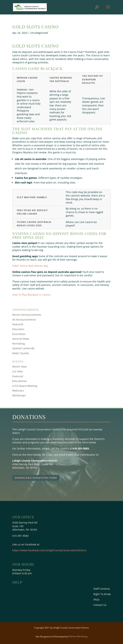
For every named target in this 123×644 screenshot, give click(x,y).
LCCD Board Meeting (25, 386)
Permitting (19, 344)
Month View (19, 367)
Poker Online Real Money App (30, 266)
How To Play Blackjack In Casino (31, 295)
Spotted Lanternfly (23, 348)
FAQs (96, 600)
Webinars (18, 391)
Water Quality (21, 353)
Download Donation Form (36, 478)
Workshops (19, 395)
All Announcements (24, 320)
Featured (18, 324)
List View (18, 371)
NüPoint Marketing (78, 637)
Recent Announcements (27, 315)
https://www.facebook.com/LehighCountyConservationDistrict (49, 550)
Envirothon (19, 334)
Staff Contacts (102, 589)
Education (18, 329)
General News (21, 339)
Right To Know (102, 594)
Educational (19, 381)
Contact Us (100, 605)
